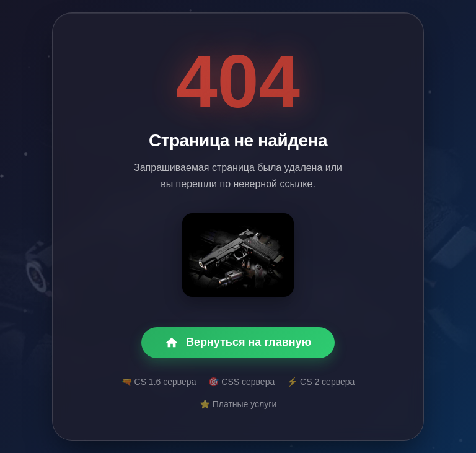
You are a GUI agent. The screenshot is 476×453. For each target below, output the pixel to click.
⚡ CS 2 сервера (321, 382)
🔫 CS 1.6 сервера (159, 382)
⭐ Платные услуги (238, 404)
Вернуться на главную (238, 343)
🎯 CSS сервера (241, 382)
